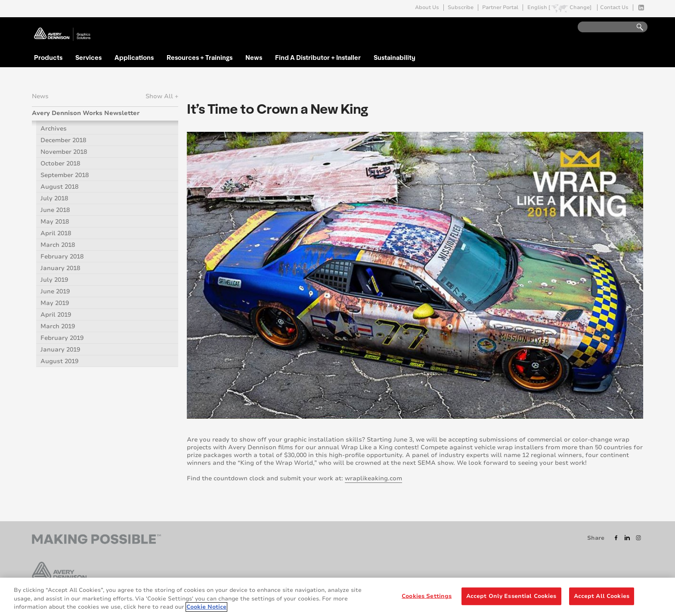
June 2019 (55, 291)
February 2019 (62, 338)
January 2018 (60, 268)
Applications (134, 57)
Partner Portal (500, 8)
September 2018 (65, 175)
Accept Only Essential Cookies (511, 596)
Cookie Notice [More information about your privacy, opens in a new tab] (206, 607)
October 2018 (60, 163)
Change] (581, 8)
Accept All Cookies (602, 596)
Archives (54, 129)
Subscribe (461, 8)
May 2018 (55, 222)
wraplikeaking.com (373, 478)
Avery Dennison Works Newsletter (86, 113)
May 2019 (55, 303)
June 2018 (55, 210)
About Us (427, 8)
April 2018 (56, 233)
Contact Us (614, 8)
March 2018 (58, 245)
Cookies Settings (427, 596)
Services (88, 57)
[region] (337, 597)
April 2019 (56, 315)
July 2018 (54, 198)
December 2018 (63, 140)
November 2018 (64, 152)
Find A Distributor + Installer (318, 57)
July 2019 (54, 280)
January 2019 (60, 350)
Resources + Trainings (200, 57)
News (254, 57)
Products (48, 57)
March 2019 (58, 326)
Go (636, 27)
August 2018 (59, 187)
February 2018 (62, 257)
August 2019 (59, 361)
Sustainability (395, 57)
